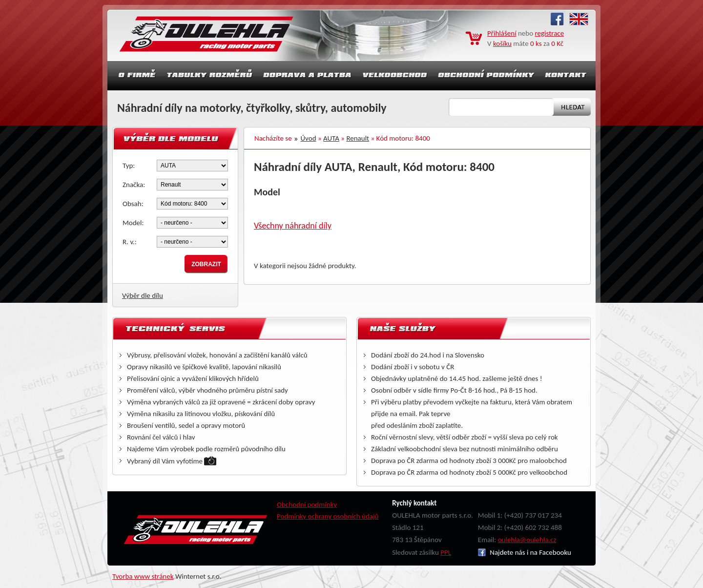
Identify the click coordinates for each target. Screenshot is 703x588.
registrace (550, 33)
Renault (358, 138)
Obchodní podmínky (307, 504)
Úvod (309, 138)
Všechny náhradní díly (293, 226)
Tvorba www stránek (143, 576)
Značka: (134, 185)
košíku (502, 43)
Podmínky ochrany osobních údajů (328, 516)
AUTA (331, 138)
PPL (446, 552)
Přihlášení (502, 33)
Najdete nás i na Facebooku (525, 552)
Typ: (129, 166)
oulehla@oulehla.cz (527, 540)
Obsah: (133, 204)
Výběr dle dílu (143, 295)
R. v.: (130, 242)
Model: (133, 223)
